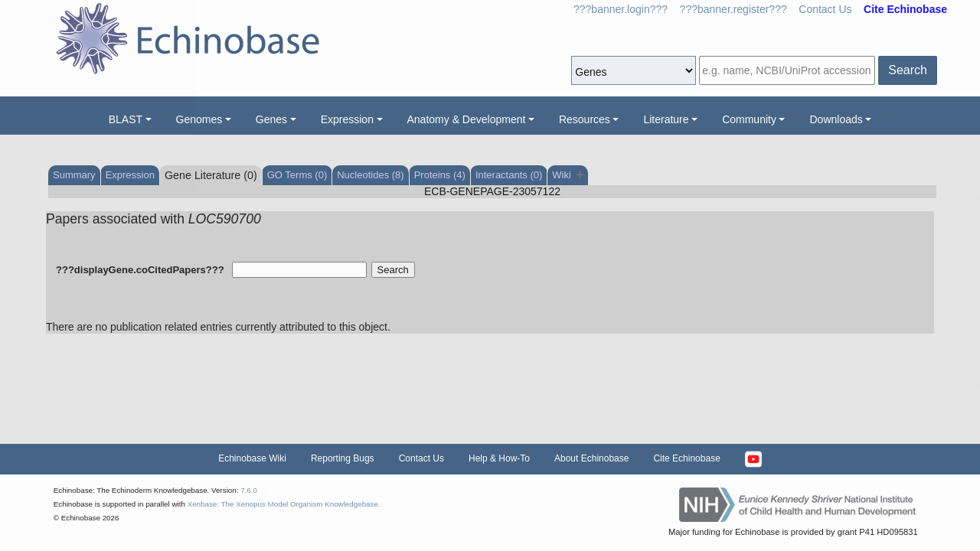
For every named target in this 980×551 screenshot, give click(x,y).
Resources (585, 119)
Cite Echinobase (686, 458)
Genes (271, 119)
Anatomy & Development (467, 119)
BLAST (126, 119)
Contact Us (825, 9)
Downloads (836, 119)
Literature (666, 119)
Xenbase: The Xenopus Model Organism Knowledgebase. (284, 504)
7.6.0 (249, 490)
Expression (347, 119)
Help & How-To (499, 458)
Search (908, 70)
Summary (74, 175)
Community (749, 119)
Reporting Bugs (343, 458)
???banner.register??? (733, 9)
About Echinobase (591, 458)
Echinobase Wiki (252, 458)
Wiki (568, 175)
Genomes (199, 119)
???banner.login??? (621, 9)
